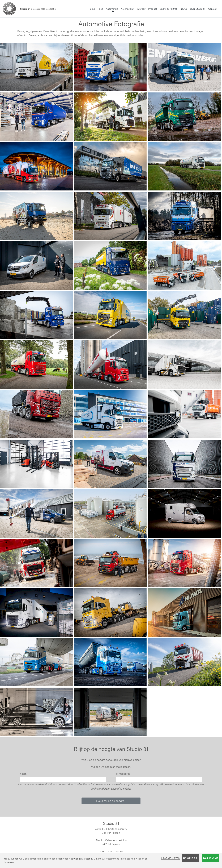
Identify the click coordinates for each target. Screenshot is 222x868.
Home (92, 9)
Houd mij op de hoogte (111, 801)
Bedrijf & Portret (168, 9)
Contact (212, 9)
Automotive (113, 9)
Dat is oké (211, 858)
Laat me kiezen (171, 858)
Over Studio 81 (198, 9)
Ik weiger (190, 858)
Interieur (141, 9)
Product (153, 9)
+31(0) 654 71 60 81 (111, 852)
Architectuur (127, 9)
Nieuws (183, 9)
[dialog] (111, 860)
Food (100, 9)
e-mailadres (123, 774)
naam (23, 774)
